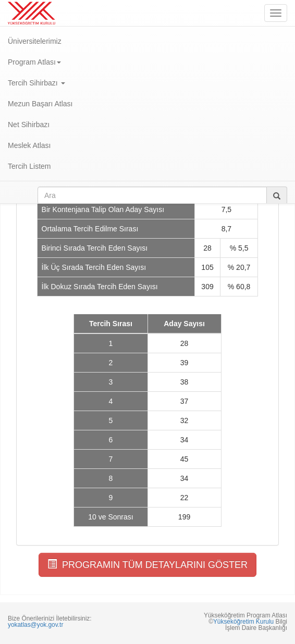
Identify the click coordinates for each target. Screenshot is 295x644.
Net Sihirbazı (29, 125)
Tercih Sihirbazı (36, 83)
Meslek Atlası (29, 145)
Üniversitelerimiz (35, 41)
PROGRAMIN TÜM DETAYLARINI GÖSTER (147, 565)
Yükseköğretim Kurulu (243, 622)
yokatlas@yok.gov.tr (35, 625)
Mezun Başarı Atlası (40, 104)
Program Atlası (34, 62)
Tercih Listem (29, 166)
